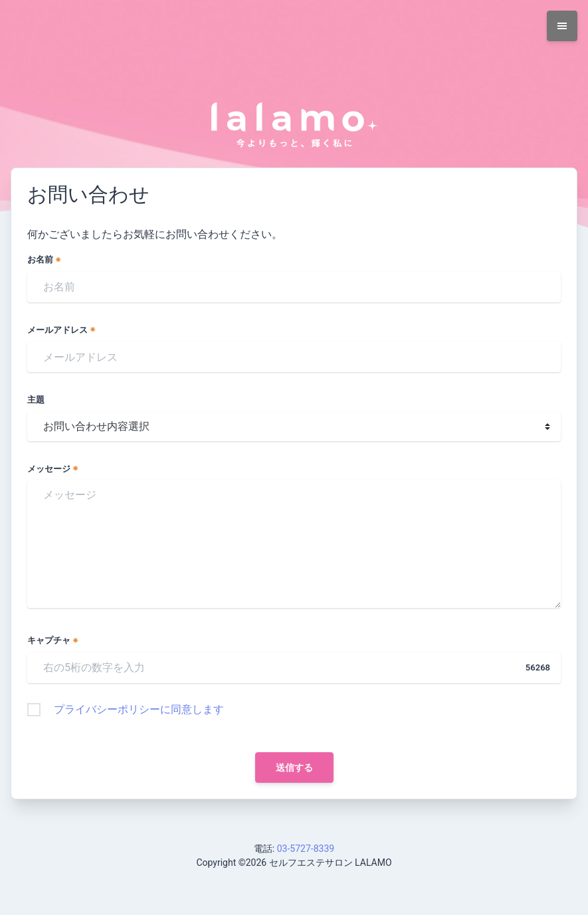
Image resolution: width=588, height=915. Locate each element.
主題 (36, 400)
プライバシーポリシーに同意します (139, 709)
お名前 (45, 259)
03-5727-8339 (306, 849)
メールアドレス (62, 330)
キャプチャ (53, 640)
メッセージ (53, 469)
